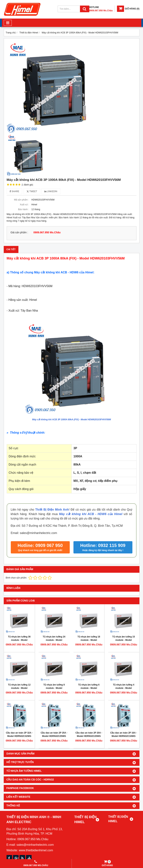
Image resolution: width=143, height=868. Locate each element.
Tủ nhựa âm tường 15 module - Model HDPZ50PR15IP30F (124, 640)
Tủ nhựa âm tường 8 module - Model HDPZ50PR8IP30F (54, 688)
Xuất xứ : (24, 205)
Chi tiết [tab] (11, 249)
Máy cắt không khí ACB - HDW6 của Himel (91, 514)
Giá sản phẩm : (19, 232)
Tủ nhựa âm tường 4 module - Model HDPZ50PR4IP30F (124, 688)
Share (15, 191)
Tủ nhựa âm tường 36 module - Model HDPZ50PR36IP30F (19, 640)
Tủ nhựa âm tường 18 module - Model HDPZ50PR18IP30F (89, 640)
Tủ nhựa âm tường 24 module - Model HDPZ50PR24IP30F (54, 640)
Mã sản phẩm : (21, 200)
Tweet (32, 191)
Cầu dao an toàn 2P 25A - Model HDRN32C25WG (54, 734)
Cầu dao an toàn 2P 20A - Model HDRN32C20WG (89, 734)
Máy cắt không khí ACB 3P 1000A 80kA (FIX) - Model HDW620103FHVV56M (71, 420)
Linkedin (51, 191)
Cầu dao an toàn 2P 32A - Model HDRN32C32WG (19, 734)
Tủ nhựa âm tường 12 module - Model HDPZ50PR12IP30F (19, 688)
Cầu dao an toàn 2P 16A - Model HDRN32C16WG (124, 734)
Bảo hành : (23, 209)
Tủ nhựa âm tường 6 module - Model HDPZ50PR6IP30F (89, 688)
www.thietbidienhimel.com (36, 850)
